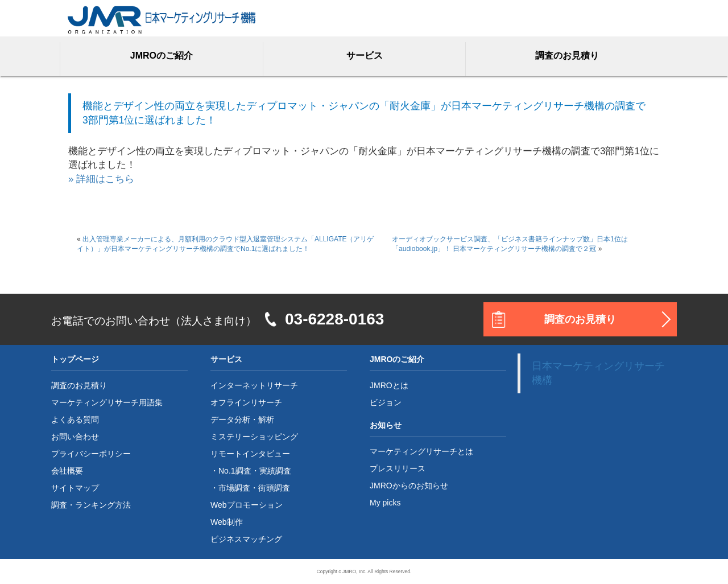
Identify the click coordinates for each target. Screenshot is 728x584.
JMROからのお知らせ (409, 486)
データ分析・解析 (242, 420)
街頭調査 (274, 488)
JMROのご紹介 (162, 55)
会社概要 (67, 471)
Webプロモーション (247, 505)
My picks (385, 503)
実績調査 (275, 471)
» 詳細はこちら (101, 179)
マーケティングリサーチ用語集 (107, 402)
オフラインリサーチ (246, 402)
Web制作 (227, 522)
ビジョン (386, 402)
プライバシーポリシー (91, 454)
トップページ (75, 359)
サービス (365, 55)
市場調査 (234, 488)
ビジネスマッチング (246, 539)
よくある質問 (75, 420)
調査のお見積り (567, 55)
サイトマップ (75, 488)
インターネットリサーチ (254, 385)
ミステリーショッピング (254, 437)
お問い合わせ (75, 437)
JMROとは (389, 385)
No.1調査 (235, 471)
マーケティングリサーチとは (421, 451)
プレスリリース (398, 468)
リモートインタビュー (250, 454)
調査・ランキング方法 (91, 505)
